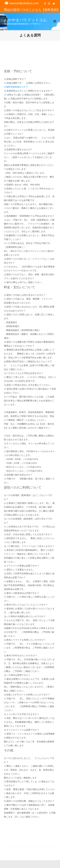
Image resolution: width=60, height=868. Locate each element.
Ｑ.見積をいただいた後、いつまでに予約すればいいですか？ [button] (29, 190)
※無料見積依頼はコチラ (16, 87)
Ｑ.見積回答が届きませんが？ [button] (18, 149)
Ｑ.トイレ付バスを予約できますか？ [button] (22, 714)
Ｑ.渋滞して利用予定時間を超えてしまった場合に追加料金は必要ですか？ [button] (29, 575)
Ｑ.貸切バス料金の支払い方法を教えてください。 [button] (28, 385)
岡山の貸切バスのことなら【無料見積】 (32, 10)
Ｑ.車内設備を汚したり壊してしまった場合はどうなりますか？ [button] (29, 783)
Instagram (49, 4)
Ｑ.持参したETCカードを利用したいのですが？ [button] (27, 695)
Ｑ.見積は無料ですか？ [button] (15, 79)
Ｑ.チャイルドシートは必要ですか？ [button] (22, 730)
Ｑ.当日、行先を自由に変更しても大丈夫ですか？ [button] (28, 534)
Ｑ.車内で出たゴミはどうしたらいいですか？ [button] (26, 605)
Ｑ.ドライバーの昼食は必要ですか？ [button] (22, 566)
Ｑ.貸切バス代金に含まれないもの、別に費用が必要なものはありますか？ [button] (29, 309)
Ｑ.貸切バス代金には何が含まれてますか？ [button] (25, 295)
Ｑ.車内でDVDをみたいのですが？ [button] (21, 655)
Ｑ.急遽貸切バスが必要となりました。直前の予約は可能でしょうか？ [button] (29, 237)
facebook (45, 4)
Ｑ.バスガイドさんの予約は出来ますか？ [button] (24, 373)
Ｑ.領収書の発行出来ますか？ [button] (18, 475)
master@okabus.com (24, 3)
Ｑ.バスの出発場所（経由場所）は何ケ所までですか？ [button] (28, 521)
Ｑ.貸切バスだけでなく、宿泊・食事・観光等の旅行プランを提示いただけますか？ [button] (29, 276)
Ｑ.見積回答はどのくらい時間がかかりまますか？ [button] (28, 91)
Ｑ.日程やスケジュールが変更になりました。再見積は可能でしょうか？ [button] (29, 132)
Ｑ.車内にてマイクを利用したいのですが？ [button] (25, 640)
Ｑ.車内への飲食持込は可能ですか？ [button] (22, 593)
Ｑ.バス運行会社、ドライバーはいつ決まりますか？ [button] (29, 546)
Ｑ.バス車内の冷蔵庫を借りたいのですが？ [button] (25, 616)
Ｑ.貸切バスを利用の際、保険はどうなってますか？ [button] (29, 801)
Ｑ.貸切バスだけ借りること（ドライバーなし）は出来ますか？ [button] (29, 261)
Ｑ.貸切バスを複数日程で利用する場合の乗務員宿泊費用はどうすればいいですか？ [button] (29, 344)
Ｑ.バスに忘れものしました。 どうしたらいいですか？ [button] (29, 760)
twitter (54, 4)
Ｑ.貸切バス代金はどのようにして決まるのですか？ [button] (29, 110)
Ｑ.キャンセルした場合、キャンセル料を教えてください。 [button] (29, 445)
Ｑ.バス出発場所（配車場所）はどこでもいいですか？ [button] (28, 497)
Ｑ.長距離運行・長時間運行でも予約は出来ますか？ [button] (29, 216)
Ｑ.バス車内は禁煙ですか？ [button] (17, 675)
